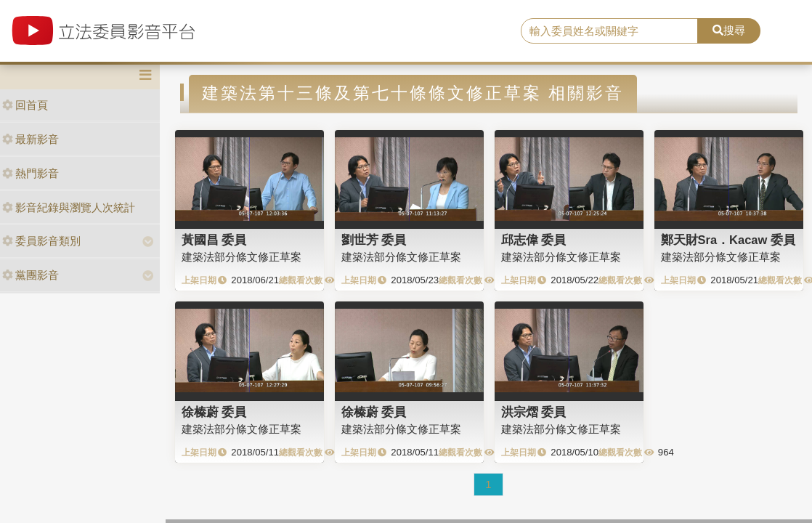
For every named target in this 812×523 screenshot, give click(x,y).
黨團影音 (31, 275)
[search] (610, 31)
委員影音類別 (41, 241)
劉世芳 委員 (374, 240)
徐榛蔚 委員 (214, 412)
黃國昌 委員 (214, 240)
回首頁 (25, 105)
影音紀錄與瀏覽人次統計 (69, 207)
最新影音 (31, 139)
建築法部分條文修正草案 (241, 257)
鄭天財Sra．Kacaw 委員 (728, 240)
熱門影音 (31, 173)
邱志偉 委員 (534, 240)
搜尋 (729, 30)
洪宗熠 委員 (534, 412)
